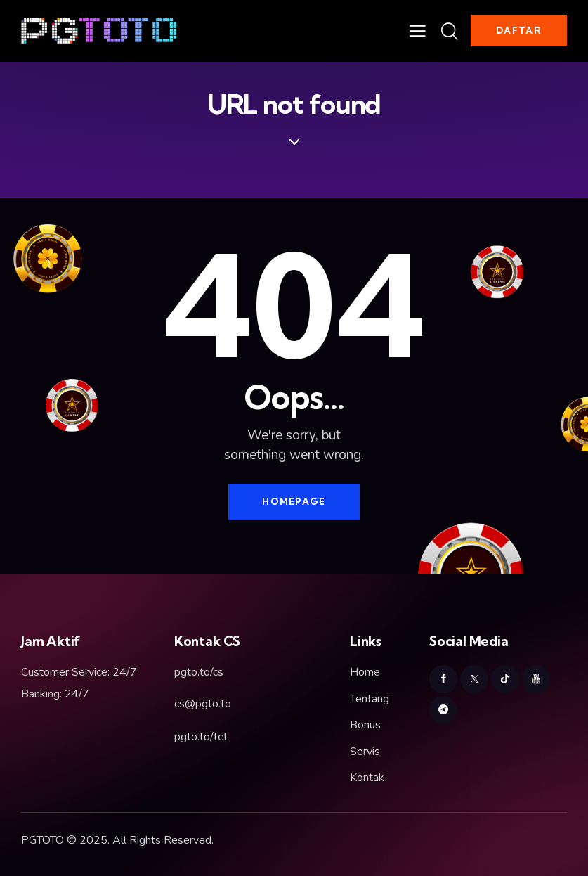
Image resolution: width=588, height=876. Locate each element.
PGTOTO (43, 840)
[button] (418, 31)
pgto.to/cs (199, 672)
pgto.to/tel (201, 737)
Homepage (294, 501)
